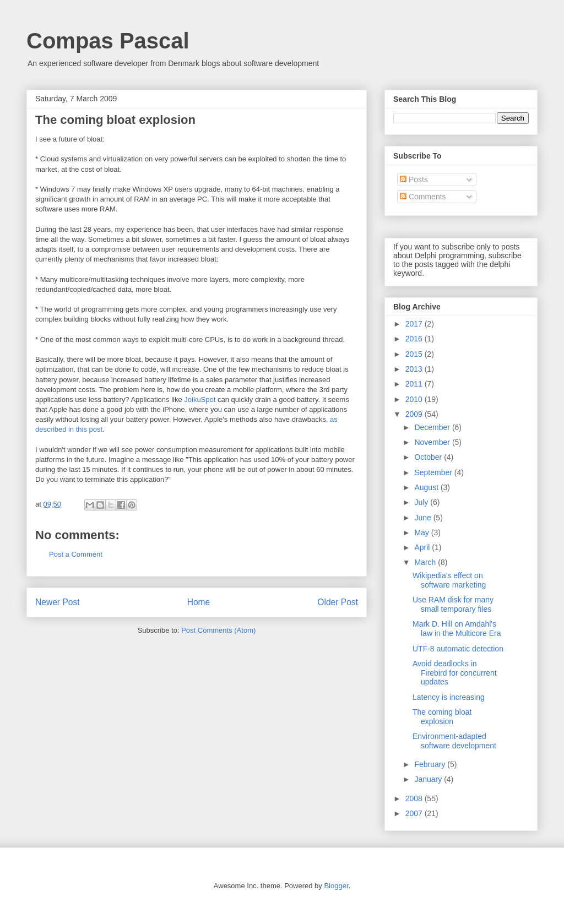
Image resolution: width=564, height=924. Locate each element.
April (423, 547)
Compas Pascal (108, 41)
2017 (415, 324)
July (422, 502)
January (429, 779)
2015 (415, 354)
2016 (415, 339)
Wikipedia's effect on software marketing (449, 580)
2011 (415, 384)
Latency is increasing (449, 697)
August (427, 487)
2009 (415, 414)
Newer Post (58, 602)
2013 (415, 369)
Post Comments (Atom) (218, 630)
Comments (423, 197)
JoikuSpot (200, 400)
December (433, 427)
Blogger (336, 886)
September (434, 472)
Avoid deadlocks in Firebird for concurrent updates (455, 673)
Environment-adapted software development (454, 741)
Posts (414, 180)
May (422, 532)
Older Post (338, 602)
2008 (415, 798)
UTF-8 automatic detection (458, 649)
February (431, 764)
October (429, 457)
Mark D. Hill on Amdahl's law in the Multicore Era (457, 629)
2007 (415, 813)
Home (199, 602)
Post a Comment (76, 554)
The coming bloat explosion (442, 717)
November (433, 442)
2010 (415, 399)
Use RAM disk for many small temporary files (453, 604)
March (426, 562)
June (424, 518)
